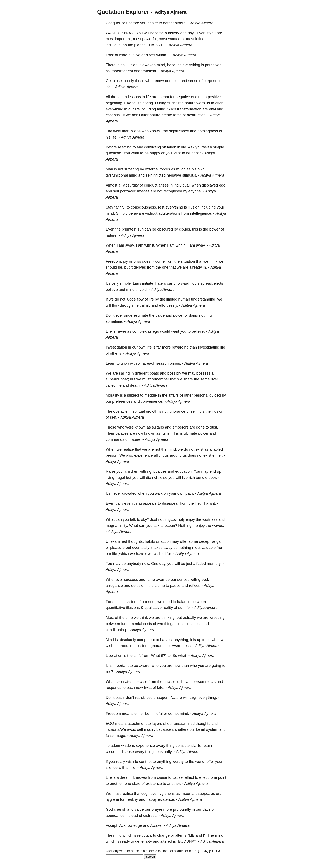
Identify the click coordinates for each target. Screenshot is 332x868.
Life (109, 331)
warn (201, 103)
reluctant (145, 835)
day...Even (197, 33)
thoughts (203, 724)
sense (193, 81)
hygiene (164, 794)
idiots (219, 283)
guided (215, 395)
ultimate (190, 433)
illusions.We (116, 729)
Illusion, (142, 646)
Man (109, 169)
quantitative (115, 608)
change (163, 835)
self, (194, 411)
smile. (131, 768)
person (198, 682)
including (148, 109)
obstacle (120, 411)
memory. (214, 564)
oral (219, 794)
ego (222, 185)
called (111, 385)
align (193, 698)
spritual (139, 411)
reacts (210, 682)
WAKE (111, 33)
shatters (182, 729)
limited (172, 299)
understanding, (204, 299)
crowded (129, 493)
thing (170, 746)
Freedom (113, 714)
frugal (120, 478)
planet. (140, 45)
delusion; (139, 586)
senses (183, 580)
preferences (122, 401)
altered (166, 841)
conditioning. (116, 630)
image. (120, 736)
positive (214, 97)
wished (160, 554)
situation (169, 147)
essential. (114, 115)
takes (158, 548)
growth (152, 411)
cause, (178, 777)
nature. (112, 235)
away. (201, 245)
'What (155, 656)
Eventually (114, 503)
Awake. (156, 825)
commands (115, 439)
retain (207, 746)
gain (220, 541)
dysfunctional (117, 175)
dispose (127, 752)
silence (112, 768)
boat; (125, 379)
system (212, 729)
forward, (183, 283)
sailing (124, 373)
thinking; (168, 618)
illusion (132, 65)
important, (123, 39)
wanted (174, 39)
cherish (120, 809)
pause (175, 586)
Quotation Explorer (123, 12)
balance (184, 602)
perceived (213, 65)
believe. (198, 331)
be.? (109, 672)
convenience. (152, 401)
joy (125, 261)
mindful (132, 290)
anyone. (195, 191)
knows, (156, 131)
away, (130, 245)
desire (153, 23)
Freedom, (114, 261)
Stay (109, 207)
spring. (148, 103)
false (110, 736)
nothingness (208, 131)
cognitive (149, 794)
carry (171, 283)
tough (122, 97)
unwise (169, 682)
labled (218, 449)
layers (157, 724)
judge (131, 299)
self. (113, 417)
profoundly (182, 809)
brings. (175, 363)
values (161, 471)
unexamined (184, 724)
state (136, 784)
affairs (174, 395)
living (110, 478)
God (109, 809)
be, (121, 267)
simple (219, 147)
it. (154, 245)
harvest (166, 640)
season (162, 363)
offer (184, 541)
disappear (170, 503)
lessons (134, 97)
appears (150, 503)
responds (113, 688)
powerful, (150, 39)
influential (203, 39)
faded (201, 564)
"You (126, 153)
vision (131, 602)
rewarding (180, 347)
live (138, 55)
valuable (208, 548)
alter (219, 103)
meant (164, 97)
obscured (165, 229)
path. (190, 493)
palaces (122, 433)
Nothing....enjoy (192, 526)
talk (133, 519)
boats (154, 373)
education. (184, 471)
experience (144, 455)
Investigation (116, 347)
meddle (151, 395)
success (131, 580)
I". (205, 835)
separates (124, 682)
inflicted (159, 175)
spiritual (119, 602)
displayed (210, 185)
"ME (191, 835)
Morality (112, 395)
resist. (140, 698)
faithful (120, 207)
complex (139, 331)
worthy (178, 762)
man (126, 131)
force (177, 115)
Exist (110, 55)
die (148, 478)
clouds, (185, 229)
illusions (133, 608)
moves (142, 777)
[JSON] (203, 851)
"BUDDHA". (187, 841)
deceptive (207, 541)
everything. (208, 698)
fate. (161, 688)
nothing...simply (171, 519)
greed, (204, 580)
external (152, 169)
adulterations (169, 213)
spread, (207, 283)
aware (139, 213)
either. (218, 455)
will (146, 33)
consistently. (186, 746)
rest (152, 55)
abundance (115, 816)
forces (165, 169)
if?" (164, 656)
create (167, 115)
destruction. (197, 115)
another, (117, 784)
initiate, (148, 283)
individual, (182, 185)
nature (190, 103)
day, (163, 564)
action (166, 541)
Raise (111, 471)
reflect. (195, 586)
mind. (162, 109)
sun (140, 229)
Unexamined (116, 541)
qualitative (153, 608)
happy (155, 153)
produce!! (127, 646)
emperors (180, 427)
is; (178, 682)
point (222, 777)
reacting (125, 147)
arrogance (114, 586)
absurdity (131, 185)
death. (135, 385)
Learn (111, 363)
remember (160, 379)
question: (113, 153)
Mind (110, 640)
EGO (110, 724)
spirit (176, 81)
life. (109, 87)
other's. (116, 353)
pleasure (117, 548)
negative (183, 97)
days (206, 809)
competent (146, 640)
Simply (122, 213)
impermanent (122, 71)
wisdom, (128, 746)
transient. (149, 71)
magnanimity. (117, 526)
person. (112, 455)
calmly (145, 305)
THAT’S (153, 45)
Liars (137, 283)
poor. (213, 478)
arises (163, 185)
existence (154, 784)
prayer (157, 809)
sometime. (114, 321)
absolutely (127, 640)
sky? (145, 519)
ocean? (171, 526)
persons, (201, 395)
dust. (214, 427)
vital (212, 109)
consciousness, (144, 207)
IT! (163, 45)
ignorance (177, 411)
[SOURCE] (217, 851)
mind (133, 175)
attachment (137, 724)
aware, (145, 666)
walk (159, 493)
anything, (181, 640)
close (117, 81)
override (163, 580)
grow (125, 363)
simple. (126, 283)
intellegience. (201, 213)
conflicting (152, 147)
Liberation (114, 656)
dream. (126, 777)
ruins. (166, 433)
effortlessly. (168, 305)
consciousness (189, 624)
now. (146, 564)
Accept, (112, 825)
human (184, 299)
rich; (156, 478)
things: (170, 624)
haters (161, 283)
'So (174, 656)
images (143, 191)
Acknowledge (131, 825)
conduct (151, 185)
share (188, 379)
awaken (149, 65)
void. (144, 290)
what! (183, 656)
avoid (132, 729)
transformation (189, 109)
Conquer (113, 23)
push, (120, 698)
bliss (137, 261)
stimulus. (190, 175)
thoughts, (136, 541)
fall (135, 103)
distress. (150, 816)
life (148, 97)
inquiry (150, 729)
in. (205, 267)
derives (140, 267)
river (214, 379)
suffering (132, 169)
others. (181, 23)
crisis (147, 624)
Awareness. (182, 646)
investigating (209, 347)
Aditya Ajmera (201, 23)
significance (179, 131)
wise (117, 131)
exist (199, 449)
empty (147, 841)
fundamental (132, 624)
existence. (166, 799)
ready (125, 841)
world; (200, 762)
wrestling (217, 618)
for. (169, 554)
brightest (129, 229)
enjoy (190, 519)
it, (185, 245)
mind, (161, 65)
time (180, 103)
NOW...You (133, 33)
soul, (152, 602)
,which (124, 554)
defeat (168, 23)
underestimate (136, 315)
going (216, 666)
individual (114, 45)
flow (140, 299)
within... (163, 55)
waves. (218, 526)
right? (196, 153)
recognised (173, 191)
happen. (163, 698)
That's (207, 503)
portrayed (128, 191)
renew (159, 81)
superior (113, 379)
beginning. (114, 103)
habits (150, 541)
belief (201, 729)
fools (195, 283)
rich (192, 478)
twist (148, 688)
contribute (147, 762)
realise (127, 794)
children (132, 471)
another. (174, 784)
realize (128, 449)
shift (137, 656)
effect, (204, 777)
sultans (158, 427)
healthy (132, 799)
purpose (210, 81)
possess (203, 373)
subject (133, 395)
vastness (210, 519)
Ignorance (158, 646)
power (214, 229)
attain (115, 746)
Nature (176, 698)
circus (164, 455)
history (174, 33)
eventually (141, 548)
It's (108, 283)
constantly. (164, 752)
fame (151, 580)
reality (168, 608)
